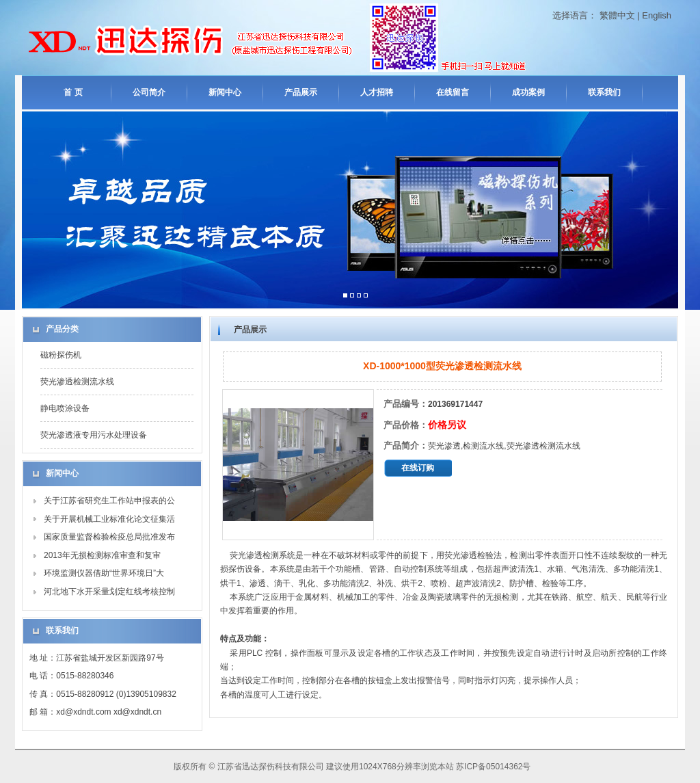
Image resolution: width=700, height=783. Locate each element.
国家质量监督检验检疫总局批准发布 (109, 537)
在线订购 (418, 468)
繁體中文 (617, 15)
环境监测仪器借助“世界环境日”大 (104, 573)
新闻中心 (225, 92)
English (657, 15)
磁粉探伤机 (61, 355)
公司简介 (149, 92)
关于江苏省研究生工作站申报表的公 (109, 501)
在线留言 (453, 92)
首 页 (73, 92)
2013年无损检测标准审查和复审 (102, 555)
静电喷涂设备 (65, 408)
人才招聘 (377, 92)
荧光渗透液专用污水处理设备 (94, 435)
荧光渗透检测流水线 (77, 382)
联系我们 (604, 92)
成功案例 (528, 92)
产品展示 (301, 92)
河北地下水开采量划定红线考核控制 (109, 592)
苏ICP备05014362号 (493, 767)
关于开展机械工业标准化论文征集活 (109, 519)
